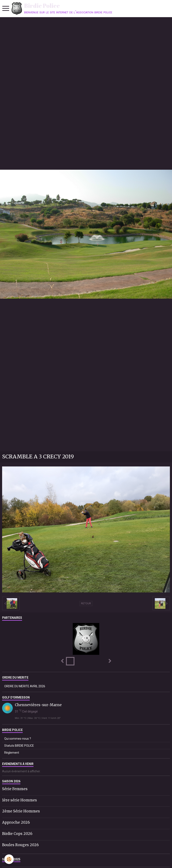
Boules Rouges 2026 (20, 845)
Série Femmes (15, 789)
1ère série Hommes (20, 800)
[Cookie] (9, 859)
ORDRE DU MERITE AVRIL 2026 (25, 686)
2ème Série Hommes (21, 811)
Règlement (12, 753)
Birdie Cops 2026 (17, 834)
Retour (86, 603)
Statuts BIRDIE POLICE (19, 746)
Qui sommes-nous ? (18, 739)
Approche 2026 (16, 822)
